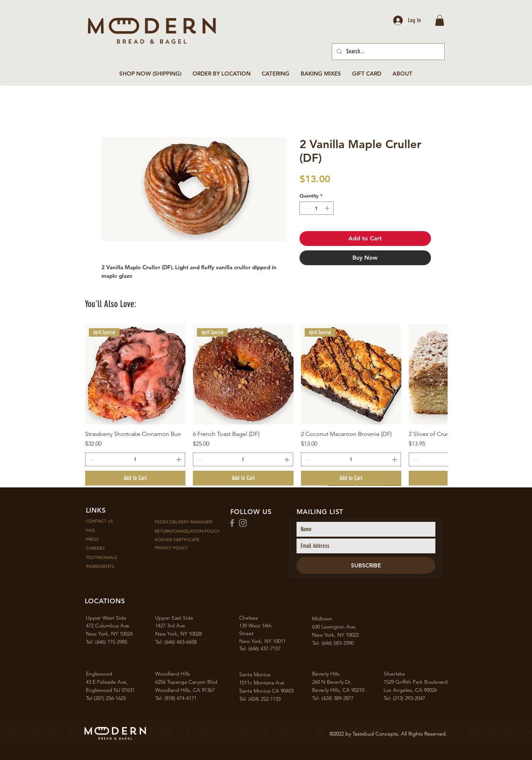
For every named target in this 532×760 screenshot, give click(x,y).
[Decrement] (305, 208)
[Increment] (328, 208)
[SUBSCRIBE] (366, 565)
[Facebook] (232, 523)
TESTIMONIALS (103, 557)
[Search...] (387, 52)
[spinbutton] (316, 208)
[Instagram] (243, 523)
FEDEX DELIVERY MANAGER (183, 522)
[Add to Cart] (135, 478)
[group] (266, 405)
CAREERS (98, 548)
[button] (440, 20)
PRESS (95, 539)
